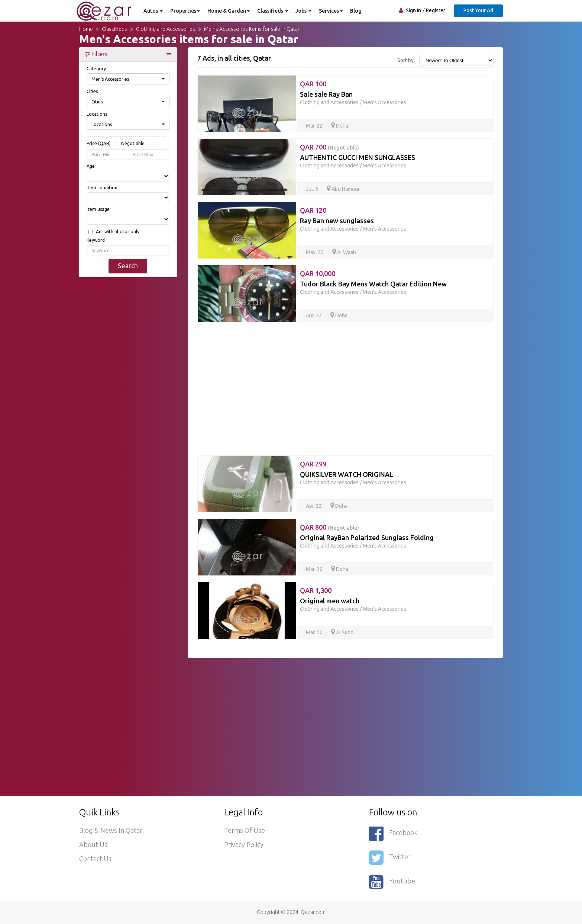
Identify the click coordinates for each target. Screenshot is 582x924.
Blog (356, 11)
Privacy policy (244, 844)
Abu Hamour (343, 189)
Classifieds (273, 11)
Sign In (413, 10)
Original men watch (330, 601)
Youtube (392, 882)
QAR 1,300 (316, 590)
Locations (97, 114)
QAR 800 (329, 527)
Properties (185, 11)
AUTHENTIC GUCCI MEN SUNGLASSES (358, 157)
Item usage (98, 209)
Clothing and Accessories (329, 102)
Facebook (393, 833)
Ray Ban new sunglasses (337, 221)
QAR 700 (329, 147)
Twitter (390, 858)
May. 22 (315, 252)
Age (91, 166)
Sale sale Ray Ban (326, 94)
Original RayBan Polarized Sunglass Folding (367, 538)
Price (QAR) (116, 144)
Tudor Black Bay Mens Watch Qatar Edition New (373, 284)
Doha (340, 126)
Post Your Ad (478, 10)
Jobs (303, 11)
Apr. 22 (314, 315)
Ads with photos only (118, 232)
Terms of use (245, 830)
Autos (153, 11)
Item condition (102, 188)
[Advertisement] (128, 396)
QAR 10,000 (318, 273)
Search (128, 266)
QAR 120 (313, 210)
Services (331, 11)
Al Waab (344, 252)
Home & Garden (229, 11)
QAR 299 (313, 464)
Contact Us (95, 859)
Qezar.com (313, 912)
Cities (92, 91)
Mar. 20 (315, 569)
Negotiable (133, 144)
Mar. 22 (315, 126)
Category (96, 69)
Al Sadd (342, 632)
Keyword (96, 240)
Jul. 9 (313, 189)
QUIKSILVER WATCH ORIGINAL (347, 474)
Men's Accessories (384, 102)
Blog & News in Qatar (111, 830)
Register (436, 10)
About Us (93, 844)
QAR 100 (313, 84)
